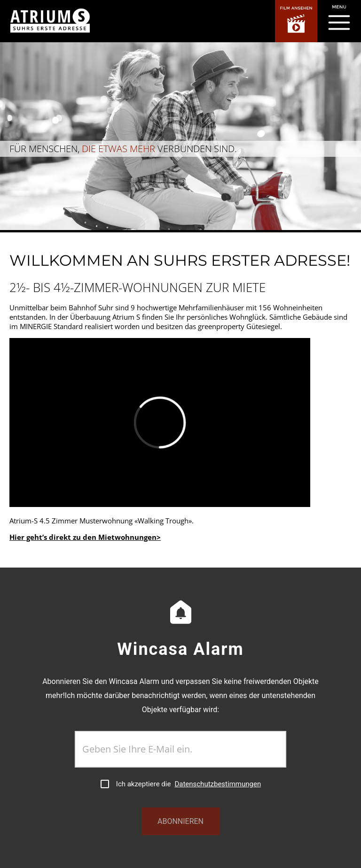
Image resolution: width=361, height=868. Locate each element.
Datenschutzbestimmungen (218, 784)
